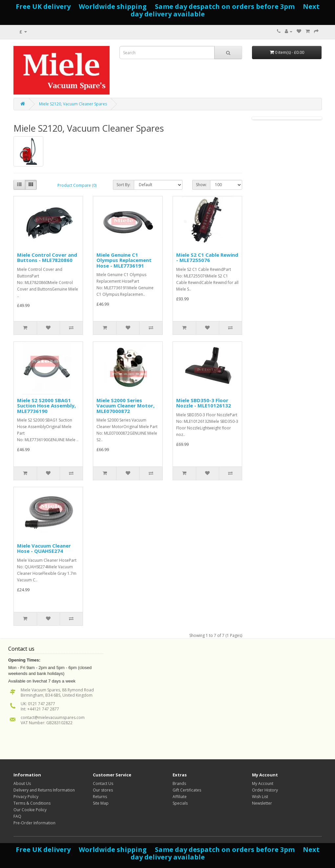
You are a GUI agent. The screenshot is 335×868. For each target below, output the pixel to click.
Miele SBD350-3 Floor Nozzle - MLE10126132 (204, 403)
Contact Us (103, 783)
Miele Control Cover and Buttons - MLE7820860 (47, 258)
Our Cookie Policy (30, 810)
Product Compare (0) (77, 185)
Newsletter (262, 803)
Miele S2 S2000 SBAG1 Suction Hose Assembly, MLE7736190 (46, 406)
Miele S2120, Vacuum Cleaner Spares (73, 104)
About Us (22, 783)
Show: (201, 185)
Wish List (260, 797)
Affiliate (180, 797)
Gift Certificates (187, 790)
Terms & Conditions (32, 803)
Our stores (103, 790)
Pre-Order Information (34, 823)
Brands (179, 783)
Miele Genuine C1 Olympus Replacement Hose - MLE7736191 (124, 260)
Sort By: (124, 185)
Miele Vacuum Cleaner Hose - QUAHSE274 (44, 548)
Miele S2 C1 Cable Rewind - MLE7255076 (207, 258)
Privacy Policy (26, 797)
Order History (265, 790)
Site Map (101, 803)
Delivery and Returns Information (44, 790)
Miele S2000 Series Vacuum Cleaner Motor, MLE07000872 (126, 406)
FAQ (17, 816)
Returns (100, 797)
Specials (180, 803)
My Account (263, 783)
